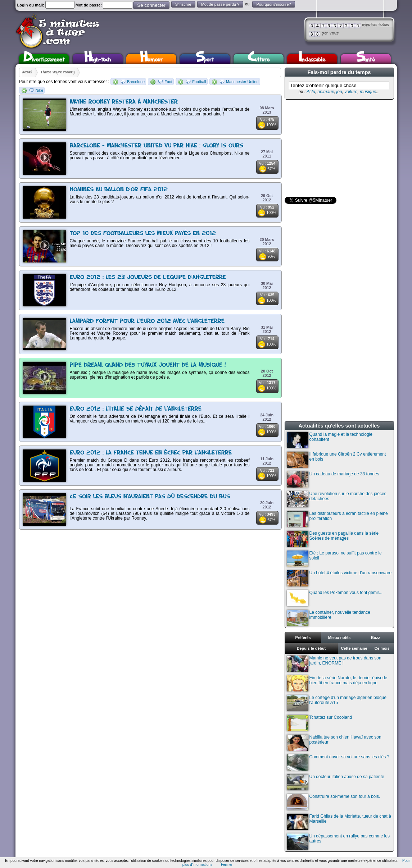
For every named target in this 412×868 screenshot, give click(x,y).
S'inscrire (183, 4)
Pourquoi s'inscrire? (273, 4)
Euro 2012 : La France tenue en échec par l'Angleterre (151, 453)
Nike (40, 90)
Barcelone (136, 82)
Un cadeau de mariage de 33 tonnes (333, 479)
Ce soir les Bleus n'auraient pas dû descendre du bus (150, 497)
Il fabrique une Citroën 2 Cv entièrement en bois (336, 460)
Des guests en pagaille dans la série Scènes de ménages (333, 539)
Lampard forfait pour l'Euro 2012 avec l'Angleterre (147, 321)
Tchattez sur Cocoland (320, 723)
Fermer (227, 865)
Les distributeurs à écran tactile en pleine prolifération (337, 519)
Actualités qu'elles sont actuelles (339, 426)
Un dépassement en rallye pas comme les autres (338, 842)
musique (368, 92)
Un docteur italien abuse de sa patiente (336, 782)
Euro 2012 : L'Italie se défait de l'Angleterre (136, 409)
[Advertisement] (339, 148)
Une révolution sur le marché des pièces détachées (337, 499)
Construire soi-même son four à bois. (334, 802)
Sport (205, 59)
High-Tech (98, 59)
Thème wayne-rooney (58, 72)
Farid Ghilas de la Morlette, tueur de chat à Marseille (339, 822)
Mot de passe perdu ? (220, 4)
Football (199, 82)
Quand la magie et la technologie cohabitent (330, 440)
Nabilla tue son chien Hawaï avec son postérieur (334, 743)
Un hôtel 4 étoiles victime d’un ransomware (339, 578)
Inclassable (312, 59)
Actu (311, 92)
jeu (339, 92)
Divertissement (44, 59)
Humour (151, 59)
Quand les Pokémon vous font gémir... (335, 598)
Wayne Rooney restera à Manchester (124, 102)
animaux (326, 92)
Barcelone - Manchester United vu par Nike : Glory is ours (157, 146)
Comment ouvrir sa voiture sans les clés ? (338, 762)
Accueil (27, 72)
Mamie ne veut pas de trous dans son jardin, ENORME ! (334, 664)
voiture (351, 92)
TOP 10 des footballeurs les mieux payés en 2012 (143, 234)
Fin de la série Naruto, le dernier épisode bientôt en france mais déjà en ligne (337, 683)
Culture (259, 59)
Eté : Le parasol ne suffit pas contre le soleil (334, 559)
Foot (168, 82)
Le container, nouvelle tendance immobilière (329, 618)
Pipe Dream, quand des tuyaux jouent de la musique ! (148, 365)
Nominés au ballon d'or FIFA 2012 (119, 190)
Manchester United (242, 82)
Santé (366, 59)
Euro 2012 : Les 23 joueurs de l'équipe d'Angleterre (148, 277)
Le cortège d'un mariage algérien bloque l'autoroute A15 (337, 703)
